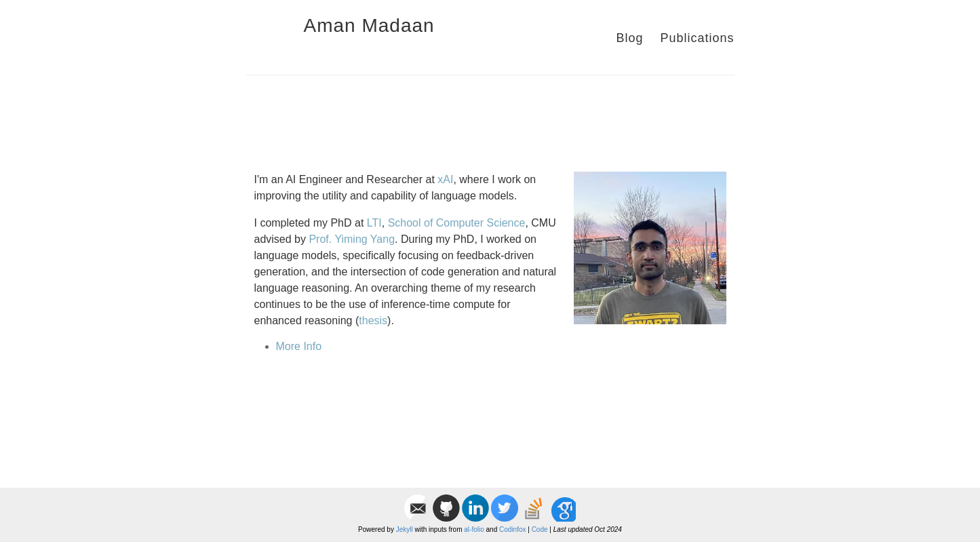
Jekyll (405, 529)
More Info (299, 346)
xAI (445, 179)
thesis (373, 321)
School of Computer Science (457, 223)
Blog (629, 38)
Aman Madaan (369, 25)
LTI (374, 223)
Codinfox (512, 529)
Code (540, 529)
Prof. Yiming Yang (352, 239)
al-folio (474, 529)
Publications (697, 38)
